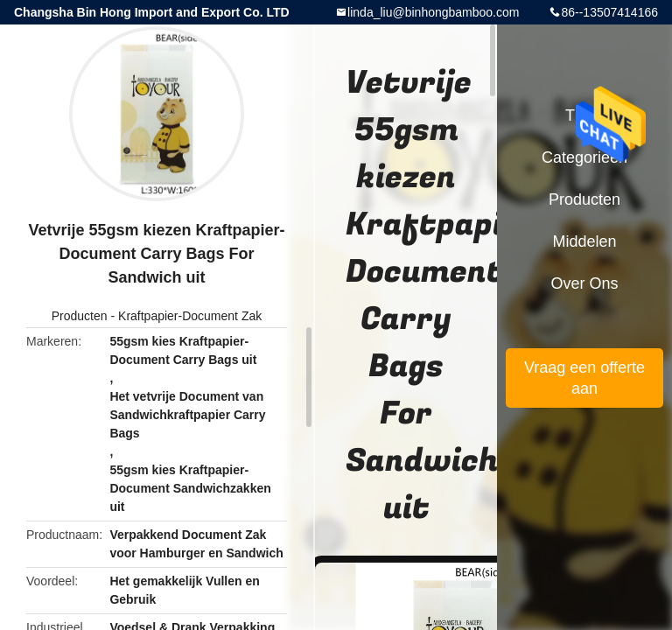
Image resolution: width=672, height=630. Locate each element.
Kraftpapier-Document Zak (190, 316)
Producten (80, 316)
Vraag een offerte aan (584, 378)
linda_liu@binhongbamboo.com (433, 12)
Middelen (584, 241)
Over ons (584, 283)
